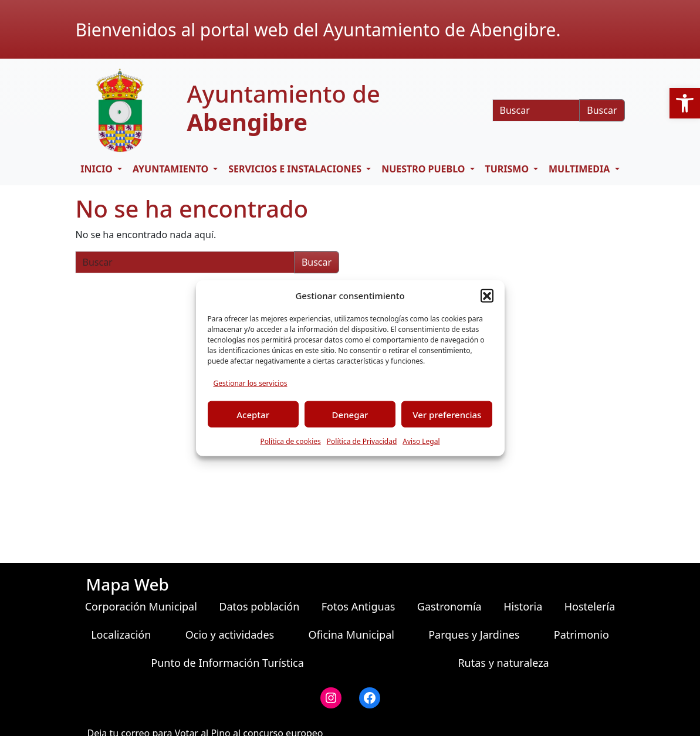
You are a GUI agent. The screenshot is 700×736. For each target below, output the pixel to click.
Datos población (259, 606)
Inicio (98, 169)
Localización (121, 635)
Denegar (350, 414)
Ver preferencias (447, 414)
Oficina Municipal (351, 635)
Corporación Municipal (141, 606)
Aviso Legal (421, 441)
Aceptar (253, 414)
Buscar (602, 110)
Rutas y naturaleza (503, 663)
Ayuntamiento (172, 169)
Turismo (508, 169)
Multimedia (580, 169)
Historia (523, 606)
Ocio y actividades (230, 635)
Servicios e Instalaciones (296, 169)
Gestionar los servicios (251, 383)
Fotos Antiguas (359, 606)
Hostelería (590, 606)
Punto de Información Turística (227, 663)
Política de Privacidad (362, 441)
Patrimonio (581, 635)
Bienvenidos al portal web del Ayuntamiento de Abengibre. (318, 30)
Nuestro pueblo (425, 169)
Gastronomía (449, 606)
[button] (685, 103)
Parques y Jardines (474, 635)
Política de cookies (290, 441)
